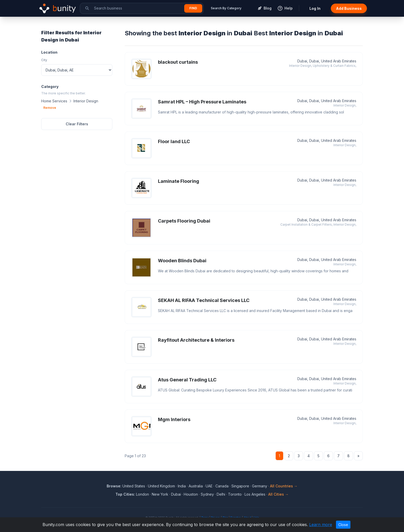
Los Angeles (255, 494)
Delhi (221, 494)
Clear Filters (77, 124)
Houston (191, 494)
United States (134, 486)
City (44, 60)
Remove (50, 108)
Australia (196, 486)
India (182, 486)
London (142, 494)
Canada (222, 486)
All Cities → (278, 494)
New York (160, 494)
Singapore (240, 486)
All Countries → (284, 486)
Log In (315, 8)
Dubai (176, 494)
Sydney (207, 494)
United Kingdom (161, 486)
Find (193, 8)
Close (343, 525)
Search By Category (226, 8)
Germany (260, 486)
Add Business (349, 8)
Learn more (321, 525)
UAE (209, 486)
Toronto (235, 494)
